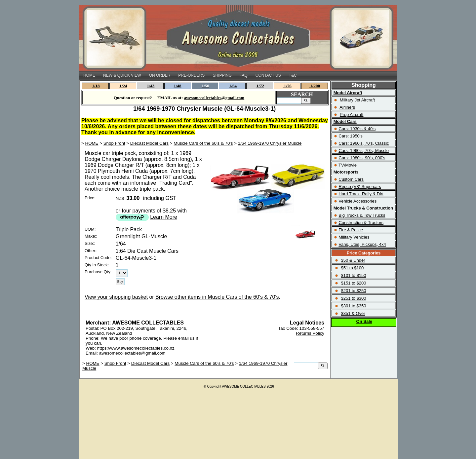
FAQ (244, 75)
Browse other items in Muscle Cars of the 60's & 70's (217, 297)
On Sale (364, 321)
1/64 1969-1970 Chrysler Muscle (270, 143)
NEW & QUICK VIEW (122, 75)
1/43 (151, 86)
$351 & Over (353, 313)
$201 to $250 (353, 291)
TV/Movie (348, 165)
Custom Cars (351, 179)
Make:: (91, 236)
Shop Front (114, 143)
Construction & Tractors (361, 223)
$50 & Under (353, 260)
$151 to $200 (353, 283)
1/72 (260, 86)
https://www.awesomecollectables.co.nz (136, 348)
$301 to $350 (353, 306)
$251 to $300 (353, 298)
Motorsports (346, 172)
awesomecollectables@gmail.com (132, 353)
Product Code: (98, 258)
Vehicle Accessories (357, 201)
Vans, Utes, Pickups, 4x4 (362, 244)
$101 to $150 (353, 275)
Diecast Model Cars (149, 143)
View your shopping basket (116, 297)
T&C (293, 75)
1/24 (123, 86)
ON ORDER (160, 75)
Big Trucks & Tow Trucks (362, 215)
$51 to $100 (352, 268)
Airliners (347, 107)
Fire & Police (351, 230)
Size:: (90, 243)
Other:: (91, 251)
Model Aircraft (348, 93)
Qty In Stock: (97, 265)
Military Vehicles (354, 237)
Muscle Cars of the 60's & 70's (203, 143)
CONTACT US (268, 75)
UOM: (90, 229)
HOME (89, 75)
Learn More (164, 217)
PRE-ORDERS (191, 75)
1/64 (233, 86)
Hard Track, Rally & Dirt (361, 194)
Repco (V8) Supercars (360, 187)
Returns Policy (310, 333)
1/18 (96, 86)
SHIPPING (222, 75)
